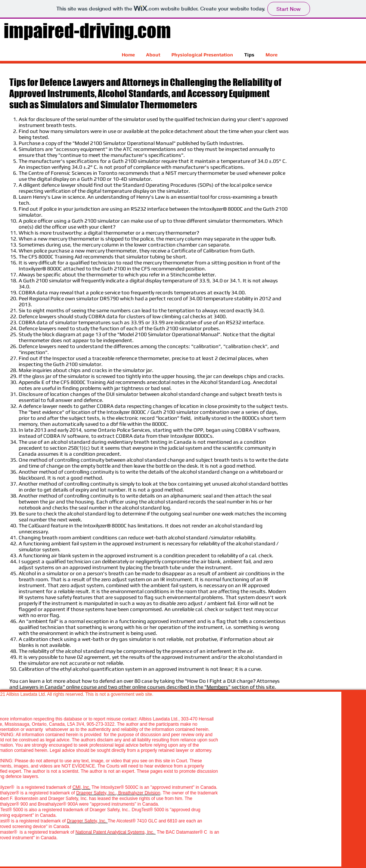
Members (217, 687)
